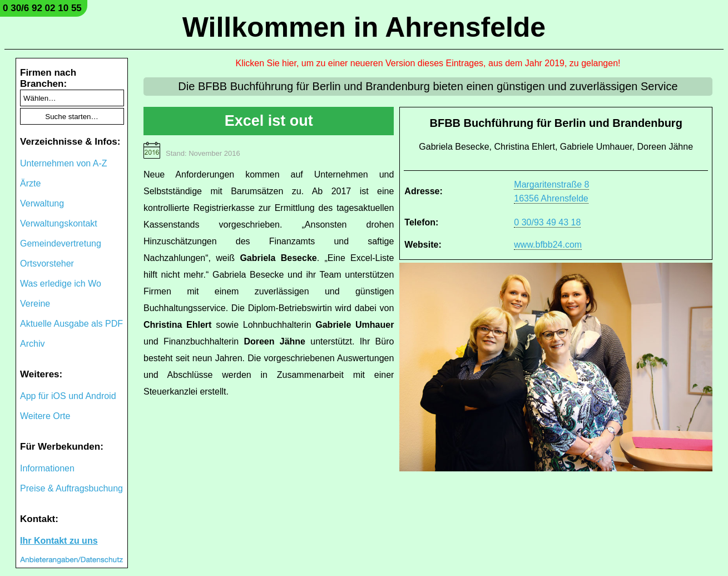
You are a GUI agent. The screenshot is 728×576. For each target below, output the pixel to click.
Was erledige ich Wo (61, 284)
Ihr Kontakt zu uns (59, 541)
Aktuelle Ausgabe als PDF (71, 324)
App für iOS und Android (68, 396)
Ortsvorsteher (47, 264)
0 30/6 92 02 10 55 (42, 8)
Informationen (47, 468)
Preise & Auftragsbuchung (71, 488)
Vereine (35, 304)
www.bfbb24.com (548, 245)
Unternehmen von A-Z (64, 163)
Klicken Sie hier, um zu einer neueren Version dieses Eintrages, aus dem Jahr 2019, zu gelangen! (428, 63)
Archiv (32, 344)
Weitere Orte (45, 416)
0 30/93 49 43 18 (547, 222)
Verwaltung (42, 203)
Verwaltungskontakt (59, 223)
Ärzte (30, 183)
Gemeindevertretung (61, 243)
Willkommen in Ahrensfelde (364, 27)
